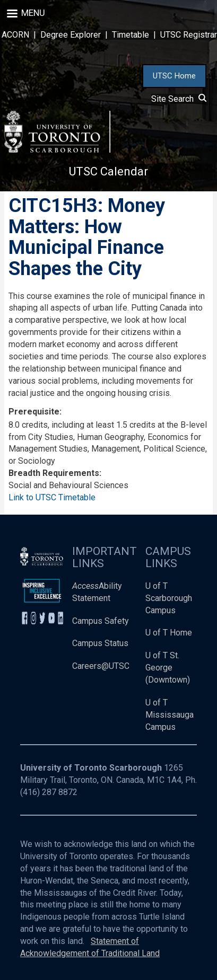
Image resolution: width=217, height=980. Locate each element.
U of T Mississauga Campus (170, 715)
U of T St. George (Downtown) (168, 668)
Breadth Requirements (54, 473)
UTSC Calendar (108, 171)
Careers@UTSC (101, 666)
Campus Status (100, 643)
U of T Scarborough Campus (169, 598)
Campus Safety (101, 621)
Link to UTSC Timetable (52, 497)
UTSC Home (174, 76)
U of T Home (169, 633)
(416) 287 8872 (49, 792)
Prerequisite (34, 412)
